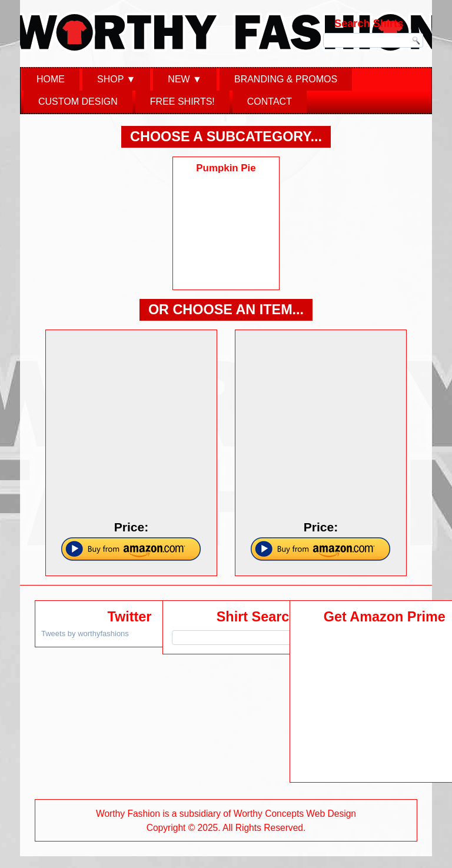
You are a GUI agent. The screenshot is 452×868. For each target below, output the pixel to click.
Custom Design (78, 102)
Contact (270, 102)
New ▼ (185, 79)
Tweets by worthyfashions (85, 633)
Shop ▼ (116, 79)
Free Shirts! (182, 102)
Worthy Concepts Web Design (295, 814)
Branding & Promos (286, 79)
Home (51, 79)
